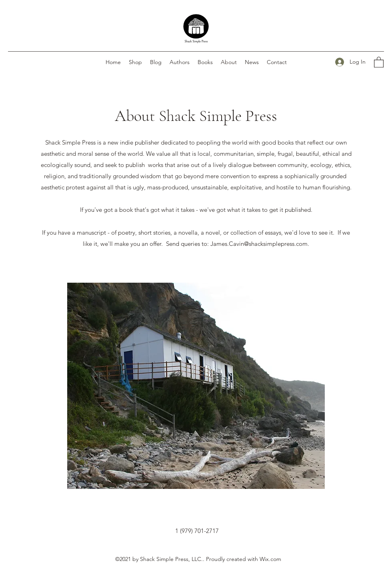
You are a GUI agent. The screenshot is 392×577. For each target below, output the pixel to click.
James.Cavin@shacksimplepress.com (259, 244)
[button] (379, 62)
